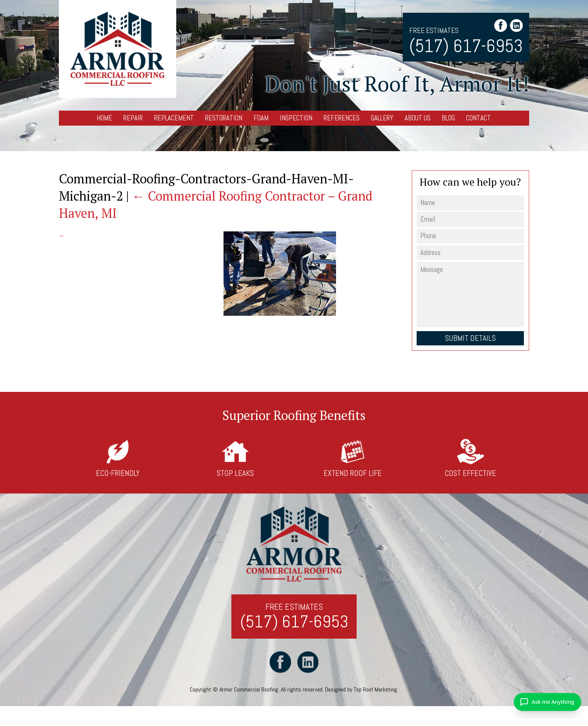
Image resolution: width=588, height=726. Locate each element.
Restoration (224, 118)
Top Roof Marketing (375, 689)
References (342, 118)
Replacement (174, 118)
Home (104, 118)
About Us (418, 118)
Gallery (382, 118)
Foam (261, 118)
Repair (133, 118)
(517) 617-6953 (466, 46)
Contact (478, 118)
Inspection (296, 118)
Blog (448, 118)
